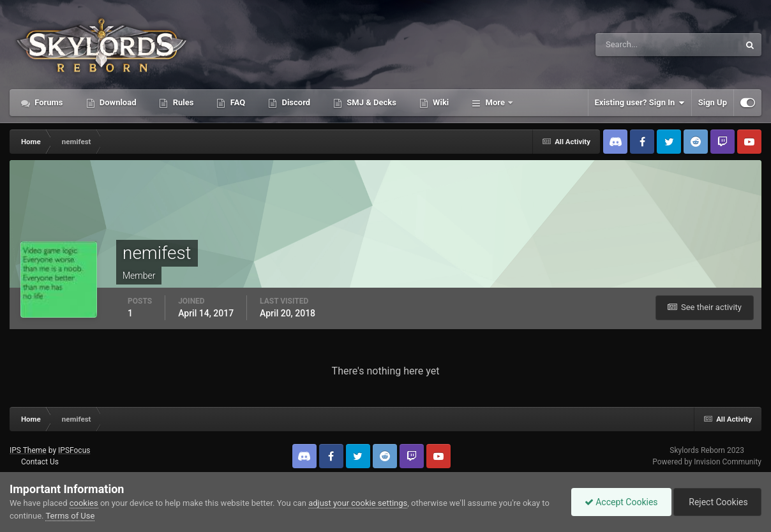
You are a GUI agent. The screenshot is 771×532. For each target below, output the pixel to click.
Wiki (440, 102)
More (495, 102)
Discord (295, 102)
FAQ (236, 102)
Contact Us (40, 462)
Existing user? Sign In (640, 103)
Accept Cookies (621, 502)
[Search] (628, 45)
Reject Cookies (717, 502)
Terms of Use (70, 516)
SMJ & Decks (371, 102)
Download (117, 102)
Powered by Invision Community (707, 462)
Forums (48, 102)
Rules (182, 102)
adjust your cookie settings (358, 503)
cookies (84, 503)
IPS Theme (28, 450)
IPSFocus (74, 450)
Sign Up (713, 102)
